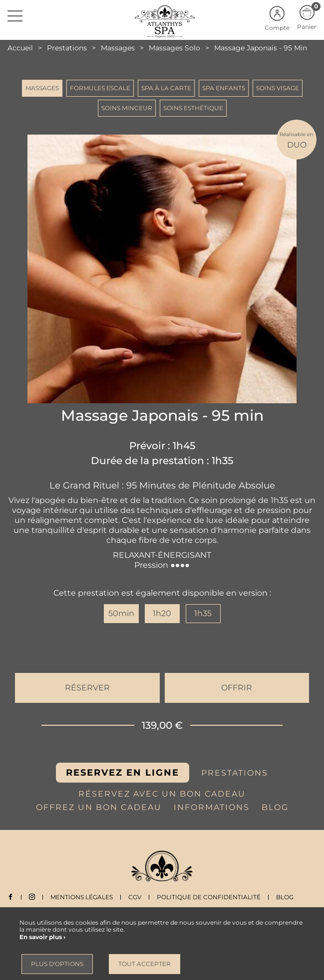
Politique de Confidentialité (209, 897)
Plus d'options (57, 964)
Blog (285, 897)
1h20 (162, 613)
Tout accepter (145, 964)
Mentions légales (82, 897)
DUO (297, 140)
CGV (135, 897)
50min (121, 613)
